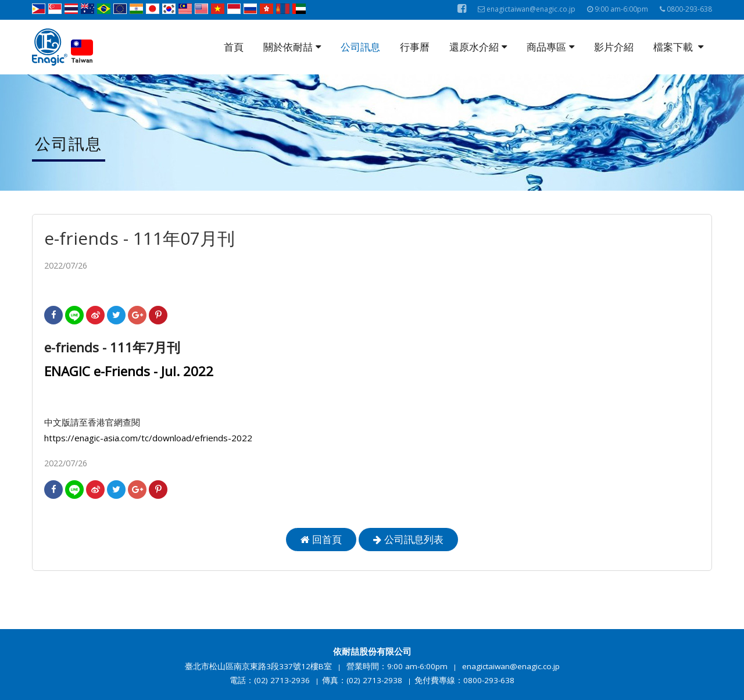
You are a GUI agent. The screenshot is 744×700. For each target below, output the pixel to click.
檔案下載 (678, 47)
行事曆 (415, 47)
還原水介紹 (478, 47)
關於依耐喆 (292, 47)
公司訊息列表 (408, 539)
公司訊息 (360, 47)
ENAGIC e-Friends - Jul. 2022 (129, 371)
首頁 (234, 47)
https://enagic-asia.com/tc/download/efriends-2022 (148, 438)
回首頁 (321, 539)
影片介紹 (614, 47)
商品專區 (550, 47)
